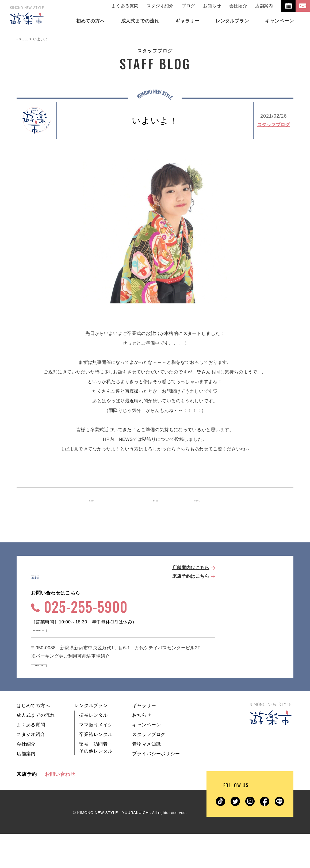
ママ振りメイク (96, 759)
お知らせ (212, 6)
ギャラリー (144, 740)
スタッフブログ (273, 125)
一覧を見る (155, 501)
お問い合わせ (60, 808)
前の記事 (105, 501)
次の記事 (204, 501)
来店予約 (27, 808)
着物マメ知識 (146, 778)
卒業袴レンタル (96, 769)
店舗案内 (264, 6)
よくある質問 (125, 6)
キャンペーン (146, 759)
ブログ (188, 6)
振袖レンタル (93, 749)
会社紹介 (238, 6)
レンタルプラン (91, 740)
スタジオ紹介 (160, 6)
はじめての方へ (33, 740)
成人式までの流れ (36, 749)
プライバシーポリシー (156, 788)
